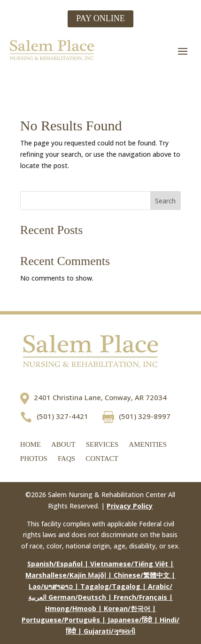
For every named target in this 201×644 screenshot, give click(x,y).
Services (102, 445)
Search (165, 201)
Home (31, 445)
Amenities (148, 445)
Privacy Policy (130, 506)
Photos (34, 459)
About (63, 445)
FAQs (66, 459)
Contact (102, 459)
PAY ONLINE (100, 18)
